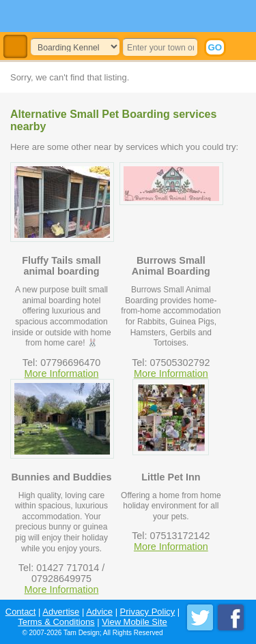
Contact (21, 612)
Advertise (61, 612)
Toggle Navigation (15, 47)
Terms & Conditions (56, 622)
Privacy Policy (148, 612)
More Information (62, 373)
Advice (99, 612)
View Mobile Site (134, 622)
